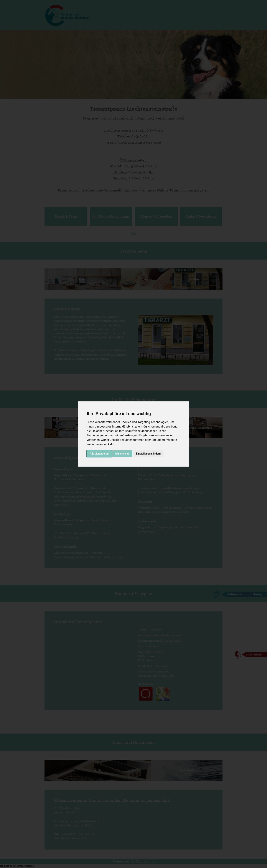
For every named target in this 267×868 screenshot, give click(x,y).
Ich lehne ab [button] (122, 454)
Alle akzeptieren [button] (99, 454)
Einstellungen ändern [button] (148, 454)
